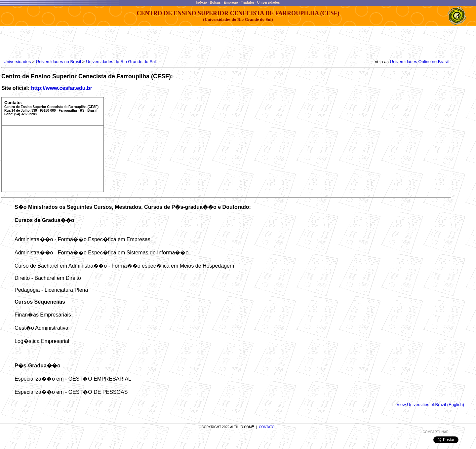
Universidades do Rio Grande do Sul (121, 62)
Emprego (231, 2)
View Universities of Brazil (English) (430, 405)
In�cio (201, 2)
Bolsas (215, 2)
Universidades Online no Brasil (419, 62)
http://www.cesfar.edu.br (62, 88)
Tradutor (248, 2)
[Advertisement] (123, 41)
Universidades (268, 2)
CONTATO (267, 427)
